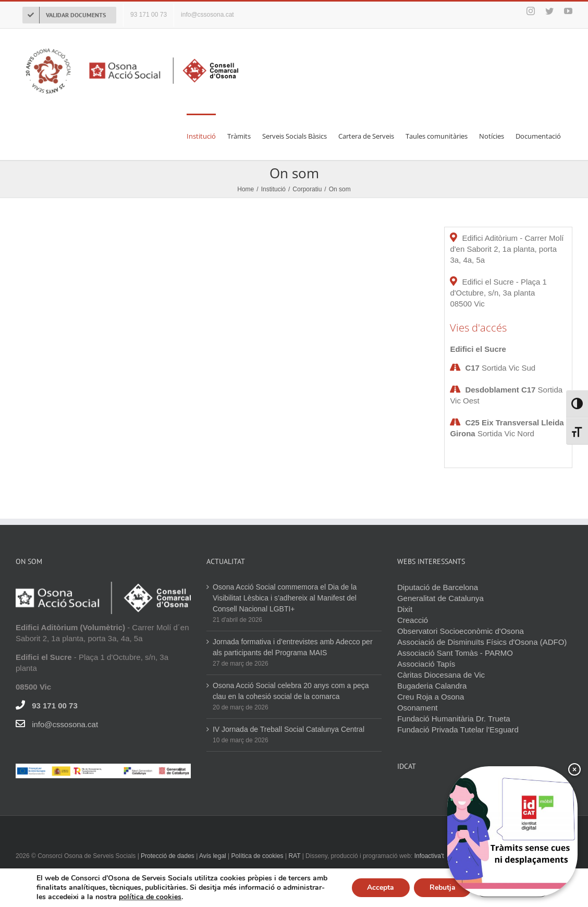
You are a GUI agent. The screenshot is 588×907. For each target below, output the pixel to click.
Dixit (405, 609)
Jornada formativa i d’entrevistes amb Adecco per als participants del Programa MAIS (293, 647)
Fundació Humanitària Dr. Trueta (454, 719)
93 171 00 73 (55, 706)
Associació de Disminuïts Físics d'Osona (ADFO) (482, 642)
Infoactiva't (429, 856)
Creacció (413, 620)
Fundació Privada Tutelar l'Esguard (458, 730)
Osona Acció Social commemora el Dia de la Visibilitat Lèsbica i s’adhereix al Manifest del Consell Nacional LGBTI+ (285, 598)
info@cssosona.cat (65, 724)
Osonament (418, 708)
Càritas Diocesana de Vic (441, 675)
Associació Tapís (426, 664)
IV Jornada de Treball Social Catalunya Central (289, 729)
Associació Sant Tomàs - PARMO (455, 653)
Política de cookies (258, 856)
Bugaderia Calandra (432, 686)
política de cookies (150, 897)
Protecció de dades (168, 856)
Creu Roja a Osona (431, 697)
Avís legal (213, 856)
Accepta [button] (381, 887)
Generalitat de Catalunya (440, 598)
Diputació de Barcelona (438, 587)
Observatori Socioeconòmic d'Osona (461, 631)
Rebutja (443, 887)
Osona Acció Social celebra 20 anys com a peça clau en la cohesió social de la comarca (291, 691)
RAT (294, 856)
